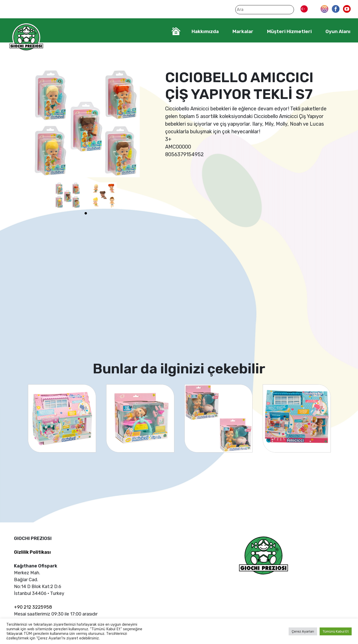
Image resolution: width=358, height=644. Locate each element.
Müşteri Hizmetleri (289, 31)
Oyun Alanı (338, 31)
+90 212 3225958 (33, 607)
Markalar (243, 31)
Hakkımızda (205, 31)
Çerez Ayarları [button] (303, 631)
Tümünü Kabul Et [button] (336, 631)
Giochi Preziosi (26, 38)
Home (176, 31)
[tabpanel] (68, 195)
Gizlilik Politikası (32, 552)
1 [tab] (86, 213)
